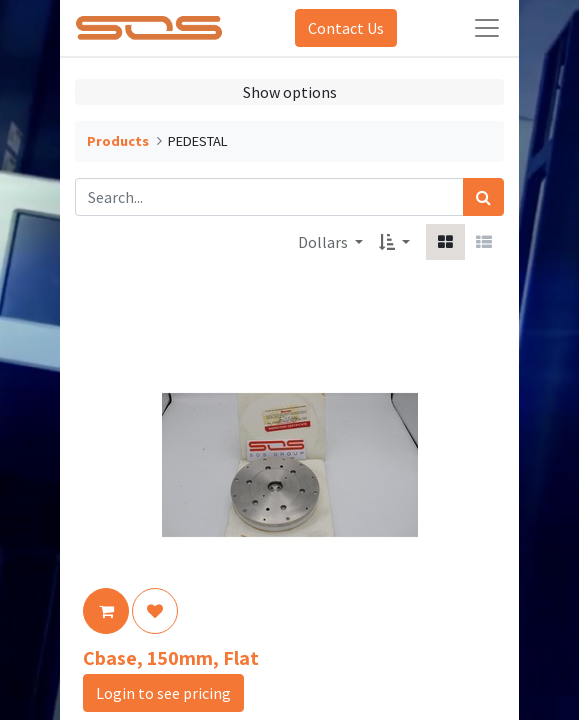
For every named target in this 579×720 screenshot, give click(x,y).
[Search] (483, 197)
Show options (290, 92)
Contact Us (346, 28)
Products (118, 141)
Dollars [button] (324, 242)
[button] (394, 242)
